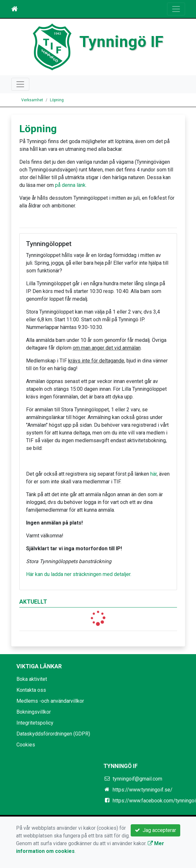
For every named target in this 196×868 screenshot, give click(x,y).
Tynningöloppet (49, 244)
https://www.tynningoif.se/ (143, 790)
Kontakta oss (31, 690)
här (154, 474)
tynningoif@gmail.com (137, 779)
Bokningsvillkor (34, 712)
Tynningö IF (121, 42)
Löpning (57, 100)
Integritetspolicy (35, 723)
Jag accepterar (155, 830)
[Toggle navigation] (176, 9)
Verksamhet (32, 100)
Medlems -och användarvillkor (50, 701)
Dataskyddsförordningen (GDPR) (53, 734)
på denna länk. (71, 185)
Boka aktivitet (32, 679)
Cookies (26, 745)
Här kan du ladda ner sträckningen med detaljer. (79, 574)
